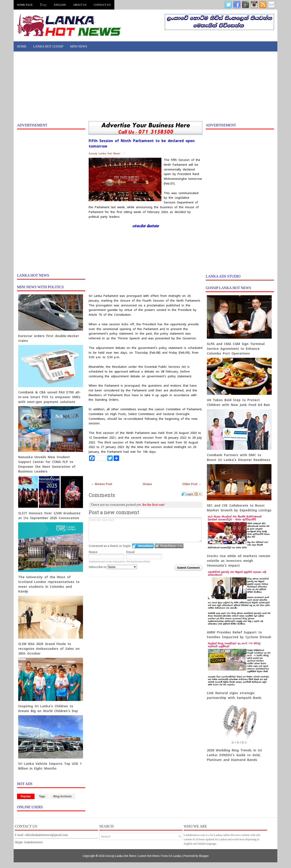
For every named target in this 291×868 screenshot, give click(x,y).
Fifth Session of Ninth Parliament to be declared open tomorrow (142, 144)
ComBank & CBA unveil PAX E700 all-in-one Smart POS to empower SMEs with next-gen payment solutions (49, 397)
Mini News (79, 46)
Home (22, 46)
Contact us (102, 5)
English (60, 5)
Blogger (204, 856)
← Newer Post (102, 484)
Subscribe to (113, 567)
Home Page (25, 5)
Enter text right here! (145, 530)
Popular (26, 796)
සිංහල (43, 5)
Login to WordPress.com (169, 546)
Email (130, 552)
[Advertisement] (145, 87)
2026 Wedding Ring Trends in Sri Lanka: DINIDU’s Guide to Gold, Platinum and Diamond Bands (234, 755)
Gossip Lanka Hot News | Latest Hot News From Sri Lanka (143, 856)
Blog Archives (63, 796)
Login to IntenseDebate (143, 546)
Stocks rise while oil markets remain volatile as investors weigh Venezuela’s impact (239, 561)
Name (93, 552)
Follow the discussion (198, 494)
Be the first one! (153, 505)
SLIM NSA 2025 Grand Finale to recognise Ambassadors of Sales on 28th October (49, 649)
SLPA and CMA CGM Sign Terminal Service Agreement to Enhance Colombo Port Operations (236, 349)
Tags (42, 796)
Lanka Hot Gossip (48, 46)
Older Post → (192, 484)
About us (80, 5)
